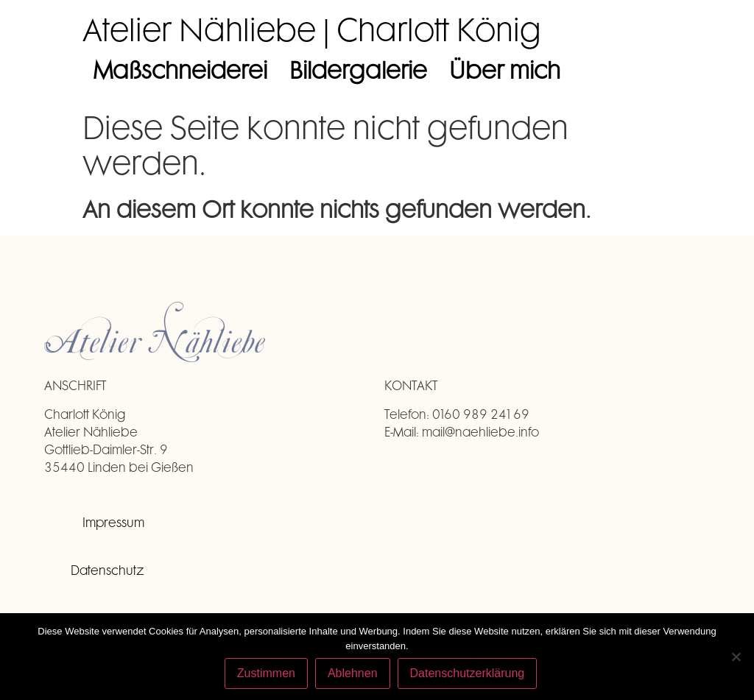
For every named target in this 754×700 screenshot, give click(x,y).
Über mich (505, 70)
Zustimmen (266, 673)
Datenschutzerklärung (468, 673)
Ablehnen (353, 673)
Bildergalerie (358, 70)
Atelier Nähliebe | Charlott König (312, 29)
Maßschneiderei (180, 70)
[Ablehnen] (736, 657)
